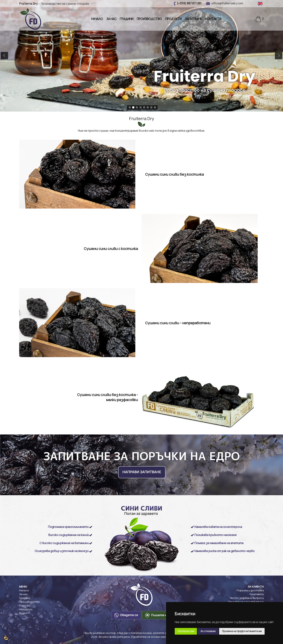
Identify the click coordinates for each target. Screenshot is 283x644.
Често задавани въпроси (247, 598)
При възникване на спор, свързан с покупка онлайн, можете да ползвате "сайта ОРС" (142, 633)
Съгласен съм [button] (186, 631)
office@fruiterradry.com (227, 3)
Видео (23, 613)
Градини (127, 19)
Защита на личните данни (246, 602)
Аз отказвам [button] (208, 631)
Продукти (173, 19)
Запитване (193, 19)
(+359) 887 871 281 (189, 3)
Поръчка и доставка (250, 590)
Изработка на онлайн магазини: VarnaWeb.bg (162, 637)
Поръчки (25, 605)
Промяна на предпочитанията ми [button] (242, 631)
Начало (97, 19)
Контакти (213, 19)
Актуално (26, 609)
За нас (111, 19)
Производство (149, 19)
